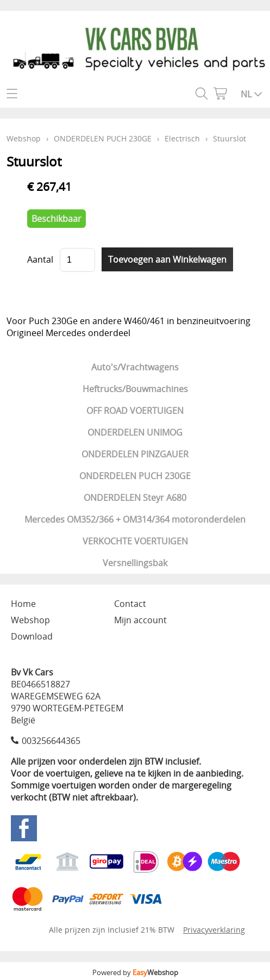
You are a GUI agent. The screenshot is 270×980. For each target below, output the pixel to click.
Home (23, 604)
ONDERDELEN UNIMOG (135, 432)
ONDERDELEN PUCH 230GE (135, 476)
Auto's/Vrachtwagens (135, 367)
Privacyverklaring (214, 930)
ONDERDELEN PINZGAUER (135, 454)
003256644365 (51, 741)
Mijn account (140, 620)
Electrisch (182, 138)
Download (32, 636)
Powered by (135, 972)
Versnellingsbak (135, 563)
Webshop (24, 138)
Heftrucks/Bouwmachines (135, 389)
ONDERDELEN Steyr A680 (135, 498)
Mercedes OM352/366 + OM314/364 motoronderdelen (135, 519)
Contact (130, 604)
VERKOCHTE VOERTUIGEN (135, 541)
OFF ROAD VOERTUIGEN (135, 411)
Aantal (40, 259)
